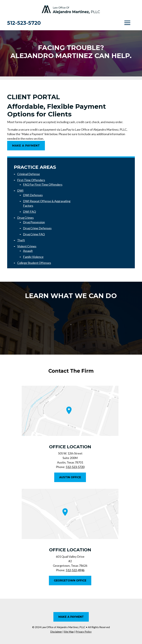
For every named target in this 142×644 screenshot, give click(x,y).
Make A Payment (26, 146)
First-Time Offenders (31, 180)
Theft (21, 240)
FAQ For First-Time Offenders (43, 185)
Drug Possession (34, 222)
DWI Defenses (33, 195)
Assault (28, 251)
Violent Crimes (27, 246)
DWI (20, 191)
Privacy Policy (84, 632)
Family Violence (33, 257)
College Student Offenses (34, 263)
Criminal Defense (29, 174)
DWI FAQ (29, 212)
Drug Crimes (25, 218)
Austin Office (70, 477)
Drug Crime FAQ (34, 234)
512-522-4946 (75, 570)
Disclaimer (56, 632)
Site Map (69, 632)
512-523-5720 (24, 23)
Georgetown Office (70, 581)
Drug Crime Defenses (37, 228)
